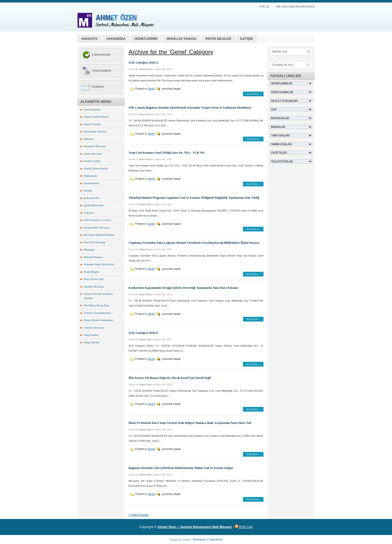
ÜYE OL (264, 7)
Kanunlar (89, 213)
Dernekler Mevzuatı (95, 146)
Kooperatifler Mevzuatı (97, 227)
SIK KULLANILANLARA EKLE (295, 7)
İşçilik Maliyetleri (94, 205)
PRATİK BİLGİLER (218, 39)
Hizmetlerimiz (92, 183)
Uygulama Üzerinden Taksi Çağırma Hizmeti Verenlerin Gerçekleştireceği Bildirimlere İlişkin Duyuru (194, 243)
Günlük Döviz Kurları (96, 168)
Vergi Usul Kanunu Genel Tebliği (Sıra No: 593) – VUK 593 (166, 153)
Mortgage (89, 249)
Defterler (89, 139)
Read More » (253, 94)
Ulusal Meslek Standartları (98, 320)
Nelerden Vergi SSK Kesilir (99, 264)
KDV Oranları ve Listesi (97, 220)
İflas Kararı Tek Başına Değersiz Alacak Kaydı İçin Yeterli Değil (170, 378)
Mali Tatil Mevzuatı (95, 242)
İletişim (88, 190)
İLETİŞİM (247, 39)
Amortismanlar (92, 109)
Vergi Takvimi (92, 342)
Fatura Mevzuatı (93, 154)
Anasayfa (89, 39)
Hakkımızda (90, 176)
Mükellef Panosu (93, 257)
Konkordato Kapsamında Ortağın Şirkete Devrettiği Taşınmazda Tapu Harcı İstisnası (183, 288)
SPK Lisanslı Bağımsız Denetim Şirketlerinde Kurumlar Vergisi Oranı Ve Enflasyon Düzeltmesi (190, 108)
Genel (151, 89)
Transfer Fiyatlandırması (97, 313)
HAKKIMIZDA (116, 39)
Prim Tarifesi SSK (94, 279)
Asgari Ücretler (92, 124)
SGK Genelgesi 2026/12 (143, 63)
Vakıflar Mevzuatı (94, 328)
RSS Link (244, 527)
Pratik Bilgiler (92, 272)
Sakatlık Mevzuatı (94, 287)
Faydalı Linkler (92, 161)
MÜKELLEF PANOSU (182, 39)
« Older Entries (138, 515)
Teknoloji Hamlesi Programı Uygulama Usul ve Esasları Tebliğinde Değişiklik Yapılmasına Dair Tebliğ (194, 198)
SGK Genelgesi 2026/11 (143, 333)
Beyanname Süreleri (95, 131)
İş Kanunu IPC (92, 198)
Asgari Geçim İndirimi (96, 117)
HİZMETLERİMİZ (146, 39)
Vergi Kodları (91, 335)
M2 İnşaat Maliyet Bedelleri (99, 235)
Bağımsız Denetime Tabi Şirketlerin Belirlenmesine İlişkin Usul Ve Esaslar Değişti (181, 468)
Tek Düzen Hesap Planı (97, 305)
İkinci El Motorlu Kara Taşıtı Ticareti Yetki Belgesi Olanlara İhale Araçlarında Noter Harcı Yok (190, 423)
